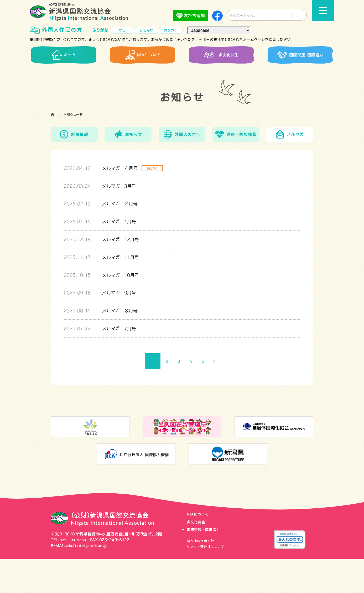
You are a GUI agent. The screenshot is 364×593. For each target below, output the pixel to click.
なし (122, 30)
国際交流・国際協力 (206, 564)
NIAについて (199, 549)
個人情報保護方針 (200, 575)
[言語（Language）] (219, 30)
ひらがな (147, 30)
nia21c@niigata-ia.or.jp (91, 580)
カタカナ (171, 30)
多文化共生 (197, 556)
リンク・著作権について (206, 581)
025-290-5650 (75, 574)
